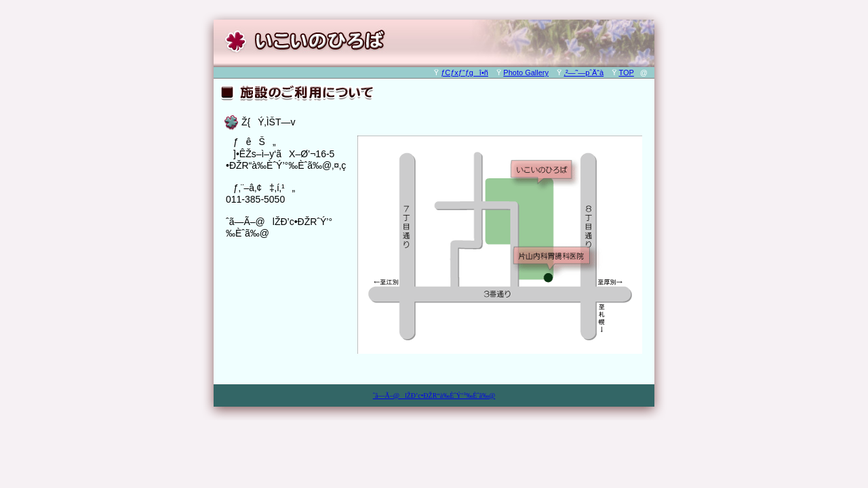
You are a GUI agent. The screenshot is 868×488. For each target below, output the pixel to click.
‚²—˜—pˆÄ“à (584, 73)
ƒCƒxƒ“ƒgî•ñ (465, 73)
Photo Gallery (526, 73)
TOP (626, 73)
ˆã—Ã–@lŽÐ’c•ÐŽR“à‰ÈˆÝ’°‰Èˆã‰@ (434, 395)
